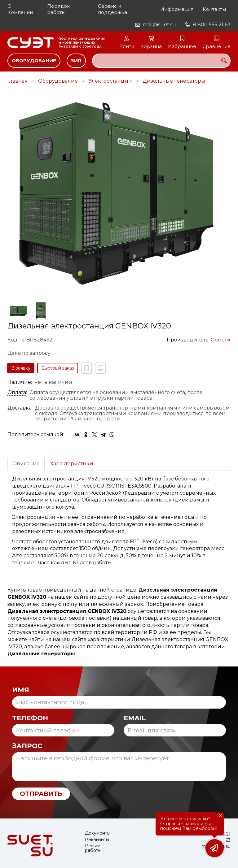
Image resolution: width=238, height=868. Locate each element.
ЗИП (76, 61)
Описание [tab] (26, 464)
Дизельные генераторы (174, 81)
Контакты (214, 9)
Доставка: (20, 408)
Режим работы (93, 848)
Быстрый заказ (58, 368)
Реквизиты (97, 840)
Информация (177, 9)
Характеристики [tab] (72, 464)
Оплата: (17, 393)
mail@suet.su (159, 25)
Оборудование (34, 61)
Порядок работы (58, 9)
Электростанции (110, 81)
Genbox (221, 340)
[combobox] (161, 61)
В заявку (21, 368)
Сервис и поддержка (112, 9)
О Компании (20, 9)
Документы (98, 833)
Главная (18, 81)
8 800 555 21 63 (212, 25)
